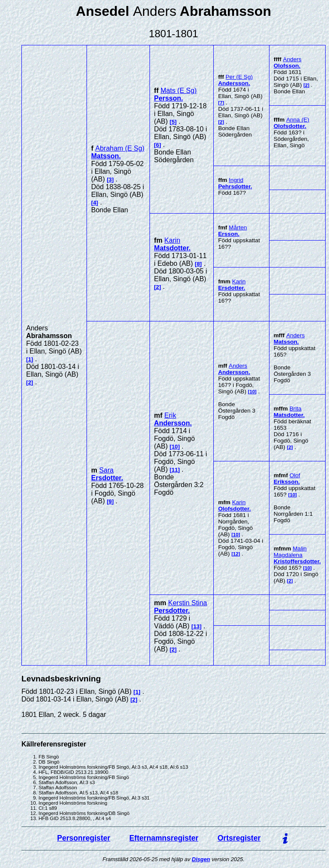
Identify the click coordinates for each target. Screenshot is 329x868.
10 (175, 447)
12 (236, 554)
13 (196, 626)
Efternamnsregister (164, 838)
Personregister (84, 838)
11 (175, 470)
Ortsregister (239, 838)
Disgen (201, 859)
